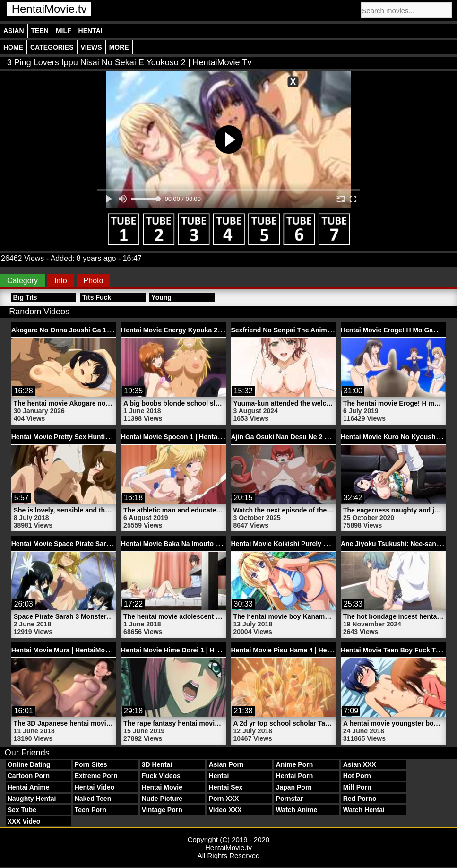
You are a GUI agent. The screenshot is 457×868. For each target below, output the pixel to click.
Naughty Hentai (32, 799)
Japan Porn (294, 787)
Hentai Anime (29, 787)
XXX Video (24, 821)
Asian (14, 31)
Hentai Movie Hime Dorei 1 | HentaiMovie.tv (189, 650)
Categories (52, 47)
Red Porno (360, 799)
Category (22, 281)
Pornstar (290, 799)
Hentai (91, 31)
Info (61, 281)
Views (91, 47)
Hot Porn (357, 776)
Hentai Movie (162, 787)
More (119, 47)
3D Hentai (157, 764)
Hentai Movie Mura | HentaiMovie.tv (67, 650)
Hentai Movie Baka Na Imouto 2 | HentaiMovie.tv (196, 544)
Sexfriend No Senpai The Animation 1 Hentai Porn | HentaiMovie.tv (335, 330)
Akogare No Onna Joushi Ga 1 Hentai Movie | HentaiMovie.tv (106, 330)
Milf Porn (357, 787)
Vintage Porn (162, 810)
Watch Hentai (364, 810)
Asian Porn (226, 764)
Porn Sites (91, 764)
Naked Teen (93, 799)
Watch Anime (297, 810)
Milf (64, 31)
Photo (94, 281)
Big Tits (25, 297)
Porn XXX (224, 799)
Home (13, 47)
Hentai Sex (226, 787)
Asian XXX (360, 764)
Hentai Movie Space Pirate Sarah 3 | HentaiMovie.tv (91, 544)
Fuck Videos (161, 776)
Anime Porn (295, 764)
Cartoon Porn (29, 776)
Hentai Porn (295, 776)
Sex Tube (22, 810)
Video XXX (225, 810)
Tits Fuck (97, 297)
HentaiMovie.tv (49, 9)
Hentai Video (95, 787)
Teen (40, 31)
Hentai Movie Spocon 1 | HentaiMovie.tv (183, 437)
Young (161, 297)
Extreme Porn (96, 776)
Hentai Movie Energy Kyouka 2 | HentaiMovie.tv (195, 330)
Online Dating (29, 764)
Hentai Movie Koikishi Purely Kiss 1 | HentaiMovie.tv (313, 544)
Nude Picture (162, 799)
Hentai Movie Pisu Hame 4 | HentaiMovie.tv (298, 650)
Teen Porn (91, 810)
